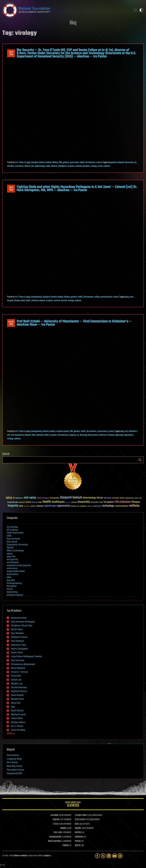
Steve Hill (16, 703)
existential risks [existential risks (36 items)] (13, 502)
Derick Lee (16, 680)
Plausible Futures (15, 770)
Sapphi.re (47, 856)
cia (135, 162)
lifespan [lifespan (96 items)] (136, 502)
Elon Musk (12, 542)
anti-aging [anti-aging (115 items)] (30, 498)
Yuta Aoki (16, 676)
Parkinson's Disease (107, 435)
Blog (73, 23)
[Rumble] (120, 856)
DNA (60, 162)
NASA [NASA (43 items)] (21, 506)
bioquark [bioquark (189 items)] (66, 498)
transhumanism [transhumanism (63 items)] (122, 506)
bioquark (121, 162)
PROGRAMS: (79, 837)
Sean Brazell (17, 695)
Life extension (63, 435)
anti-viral (11, 435)
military (97, 297)
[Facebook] (97, 856)
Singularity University (17, 545)
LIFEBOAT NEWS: (81, 815)
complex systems (63, 431)
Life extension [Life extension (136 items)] (123, 502)
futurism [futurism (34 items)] (35, 503)
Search (140, 460)
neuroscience (102, 431)
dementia (40, 435)
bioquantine (112, 162)
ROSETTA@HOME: (55, 841)
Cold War (10, 166)
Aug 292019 (11, 323)
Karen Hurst (17, 653)
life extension (90, 162)
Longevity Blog (14, 759)
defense (55, 162)
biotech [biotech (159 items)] (77, 498)
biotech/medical (45, 162)
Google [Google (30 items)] (40, 502)
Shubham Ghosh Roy (22, 625)
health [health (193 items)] (47, 502)
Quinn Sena (17, 629)
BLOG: (77, 824)
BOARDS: (78, 828)
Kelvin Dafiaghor (19, 649)
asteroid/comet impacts (19, 565)
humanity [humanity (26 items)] (68, 503)
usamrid (57, 301)
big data (11, 580)
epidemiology (40, 166)
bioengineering (37, 297)
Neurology (83, 435)
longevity (72, 435)
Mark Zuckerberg (15, 551)
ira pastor (71, 166)
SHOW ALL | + (11, 734)
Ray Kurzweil (13, 539)
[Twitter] (103, 856)
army (131, 297)
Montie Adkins (18, 722)
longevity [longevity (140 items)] (13, 506)
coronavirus (19, 166)
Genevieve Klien (19, 618)
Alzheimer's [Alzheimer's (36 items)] (19, 498)
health (82, 162)
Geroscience (13, 755)
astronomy (12, 568)
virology (94, 166)
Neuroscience (93, 435)
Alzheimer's (133, 431)
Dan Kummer (18, 660)
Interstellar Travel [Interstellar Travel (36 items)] (97, 502)
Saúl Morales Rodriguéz (23, 622)
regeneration (129, 435)
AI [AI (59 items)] (14, 498)
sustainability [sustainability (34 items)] (97, 506)
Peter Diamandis (15, 533)
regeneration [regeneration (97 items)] (63, 506)
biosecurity (129, 162)
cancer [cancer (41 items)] (122, 498)
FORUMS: (66, 846)
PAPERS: (78, 841)
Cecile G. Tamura (20, 672)
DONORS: (64, 828)
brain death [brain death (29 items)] (115, 498)
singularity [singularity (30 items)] (83, 506)
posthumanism (106, 297)
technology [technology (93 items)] (108, 506)
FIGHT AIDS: (58, 833)
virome (100, 166)
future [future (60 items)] (28, 502)
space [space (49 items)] (89, 506)
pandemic (86, 166)
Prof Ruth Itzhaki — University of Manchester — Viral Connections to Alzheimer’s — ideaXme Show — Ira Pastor (74, 323)
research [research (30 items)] (73, 506)
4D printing (12, 530)
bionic (10, 589)
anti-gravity (12, 559)
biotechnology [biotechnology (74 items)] (89, 498)
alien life (11, 556)
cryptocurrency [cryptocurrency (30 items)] (129, 498)
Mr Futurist (12, 762)
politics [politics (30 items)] (33, 506)
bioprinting (12, 592)
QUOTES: (78, 846)
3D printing (12, 527)
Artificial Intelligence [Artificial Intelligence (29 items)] (43, 498)
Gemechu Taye (18, 645)
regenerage (119, 435)
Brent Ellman (17, 711)
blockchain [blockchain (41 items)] (108, 498)
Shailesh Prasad (19, 637)
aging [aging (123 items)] (9, 498)
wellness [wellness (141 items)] (134, 506)
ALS (126, 431)
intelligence (62, 166)
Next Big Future (14, 766)
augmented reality (16, 571)
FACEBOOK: (55, 815)
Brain (34, 435)
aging (28, 162)
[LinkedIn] (109, 856)
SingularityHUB (14, 773)
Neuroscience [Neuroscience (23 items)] (27, 506)
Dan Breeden (17, 633)
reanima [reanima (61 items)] (40, 506)
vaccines (64, 301)
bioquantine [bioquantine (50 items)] (55, 498)
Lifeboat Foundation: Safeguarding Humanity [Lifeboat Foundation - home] (66, 10)
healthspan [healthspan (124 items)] (58, 502)
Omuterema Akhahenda (23, 664)
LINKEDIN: (56, 820)
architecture (13, 562)
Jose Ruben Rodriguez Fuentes (27, 656)
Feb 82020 (11, 53)
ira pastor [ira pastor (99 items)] (109, 502)
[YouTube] (114, 856)
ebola (23, 301)
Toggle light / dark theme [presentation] (141, 10)
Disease (17, 301)
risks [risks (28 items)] (78, 506)
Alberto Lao (17, 684)
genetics (66, 162)
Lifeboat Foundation (20, 856)
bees (9, 577)
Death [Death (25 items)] (140, 498)
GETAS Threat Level (73, 805)
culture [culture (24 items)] (136, 498)
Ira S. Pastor (19, 162)
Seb (13, 707)
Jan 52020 (11, 189)
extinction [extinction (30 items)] (22, 502)
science (99, 162)
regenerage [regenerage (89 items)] (50, 506)
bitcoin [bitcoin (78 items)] (100, 498)
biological (35, 162)
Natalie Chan (17, 699)
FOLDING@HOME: (55, 837)
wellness (107, 166)
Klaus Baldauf (18, 668)
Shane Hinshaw (19, 687)
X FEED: (56, 824)
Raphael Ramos (19, 691)
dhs (33, 166)
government (74, 162)
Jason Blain (17, 718)
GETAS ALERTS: (80, 820)
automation (13, 574)
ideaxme (54, 166)
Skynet (10, 548)
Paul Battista (17, 641)
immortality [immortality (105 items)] (84, 502)
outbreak (79, 166)
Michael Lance (18, 714)
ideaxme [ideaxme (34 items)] (74, 503)
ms (78, 435)
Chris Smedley (18, 730)
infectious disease (38, 301)
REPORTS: (78, 833)
